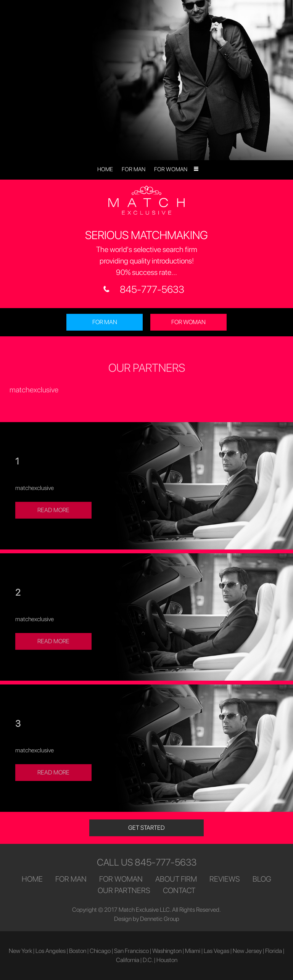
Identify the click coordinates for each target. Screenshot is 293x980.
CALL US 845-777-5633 (147, 862)
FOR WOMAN (171, 169)
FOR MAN (134, 169)
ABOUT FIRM (176, 879)
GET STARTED (146, 828)
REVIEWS (225, 879)
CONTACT (179, 890)
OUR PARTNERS (124, 890)
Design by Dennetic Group (147, 919)
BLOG (262, 879)
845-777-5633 (152, 289)
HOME (105, 169)
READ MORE (53, 510)
